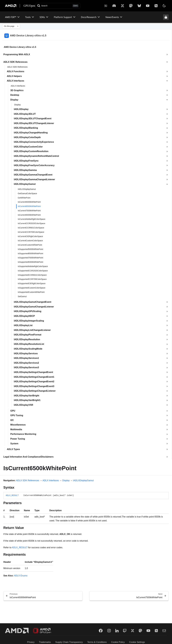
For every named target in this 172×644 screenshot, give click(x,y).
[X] (114, 6)
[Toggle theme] (164, 6)
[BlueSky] (139, 6)
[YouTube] (148, 6)
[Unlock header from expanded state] (166, 17)
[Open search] (58, 6)
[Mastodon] (131, 6)
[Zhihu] (106, 6)
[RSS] (156, 6)
